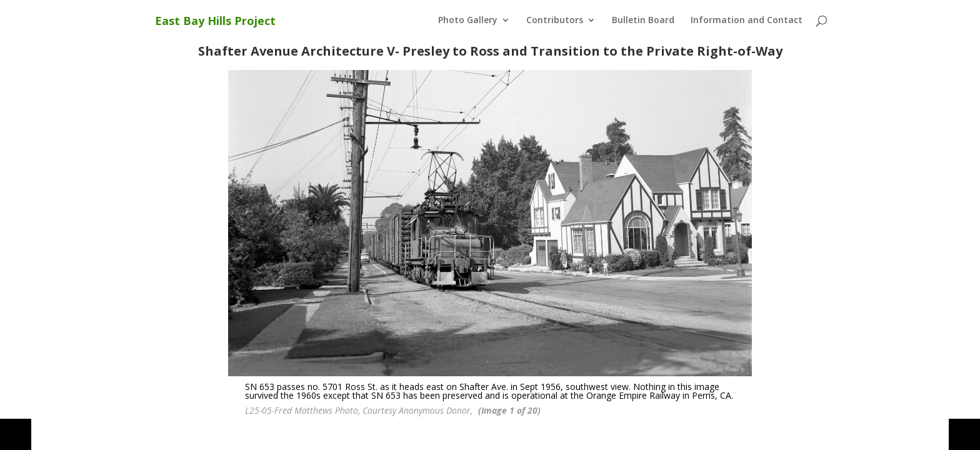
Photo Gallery (468, 21)
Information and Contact (747, 21)
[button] (16, 434)
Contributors (555, 21)
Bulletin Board (643, 21)
